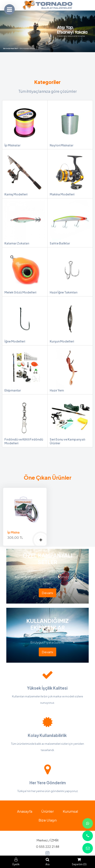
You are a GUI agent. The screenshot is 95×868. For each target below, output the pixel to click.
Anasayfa (25, 811)
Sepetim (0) (79, 862)
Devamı (47, 593)
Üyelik (16, 862)
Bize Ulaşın (48, 820)
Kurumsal (70, 811)
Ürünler (47, 811)
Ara (47, 862)
